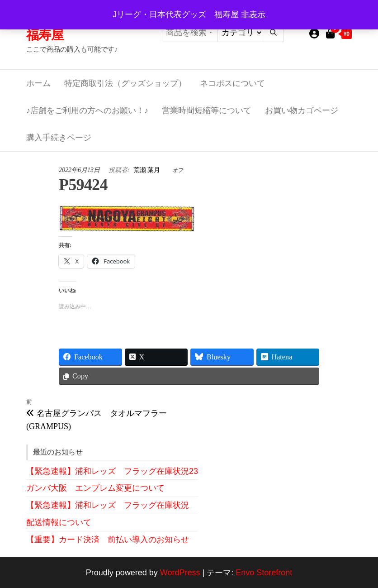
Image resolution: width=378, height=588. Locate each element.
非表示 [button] (253, 14)
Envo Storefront (264, 573)
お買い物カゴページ (302, 110)
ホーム (38, 83)
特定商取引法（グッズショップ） (125, 83)
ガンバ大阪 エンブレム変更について (95, 488)
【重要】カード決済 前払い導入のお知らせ (108, 540)
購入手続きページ (59, 138)
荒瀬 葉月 (148, 170)
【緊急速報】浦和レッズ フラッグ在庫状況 (108, 505)
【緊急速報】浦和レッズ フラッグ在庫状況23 (112, 471)
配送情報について (59, 522)
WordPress (180, 573)
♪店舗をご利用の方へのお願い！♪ (87, 110)
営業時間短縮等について (207, 110)
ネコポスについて (232, 83)
